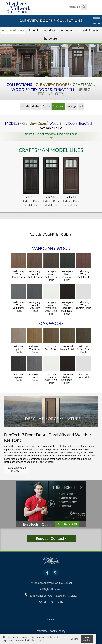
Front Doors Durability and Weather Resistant (47, 437)
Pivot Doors (49, 31)
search (75, 7)
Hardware (51, 39)
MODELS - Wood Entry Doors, (51, 124)
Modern (36, 107)
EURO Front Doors (13, 31)
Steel (84, 31)
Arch (81, 107)
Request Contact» (51, 539)
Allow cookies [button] (87, 639)
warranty (42, 631)
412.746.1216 (53, 602)
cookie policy (58, 631)
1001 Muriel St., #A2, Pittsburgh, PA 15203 (53, 596)
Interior (94, 31)
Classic (47, 107)
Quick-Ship (33, 31)
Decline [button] (75, 639)
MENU (97, 24)
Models (25, 107)
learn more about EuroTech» (17, 470)
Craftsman (59, 107)
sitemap (51, 619)
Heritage (71, 107)
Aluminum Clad (69, 31)
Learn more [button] (38, 640)
